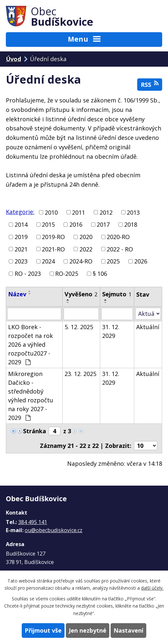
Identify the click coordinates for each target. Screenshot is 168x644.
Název (17, 294)
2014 (21, 224)
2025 (113, 261)
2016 (76, 224)
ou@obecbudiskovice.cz (54, 530)
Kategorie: (20, 212)
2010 (51, 212)
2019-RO (53, 237)
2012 (106, 212)
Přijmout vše (43, 630)
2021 (21, 249)
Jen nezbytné (88, 630)
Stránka (35, 431)
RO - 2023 (28, 274)
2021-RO (53, 249)
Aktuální (148, 327)
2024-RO (81, 261)
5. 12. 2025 (79, 327)
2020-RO (118, 237)
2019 (21, 237)
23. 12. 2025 (80, 374)
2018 (131, 224)
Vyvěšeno (81, 294)
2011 (78, 212)
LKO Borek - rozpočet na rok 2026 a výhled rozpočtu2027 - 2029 (30, 344)
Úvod (13, 59)
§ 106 (100, 274)
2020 (86, 237)
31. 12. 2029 (111, 331)
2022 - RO (120, 249)
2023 (21, 261)
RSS (150, 84)
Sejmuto (117, 294)
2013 (133, 212)
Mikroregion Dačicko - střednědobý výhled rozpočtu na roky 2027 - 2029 (31, 396)
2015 (48, 224)
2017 (103, 224)
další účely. (152, 588)
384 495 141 (33, 522)
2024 (48, 261)
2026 (141, 261)
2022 (86, 249)
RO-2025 (67, 274)
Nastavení (128, 630)
